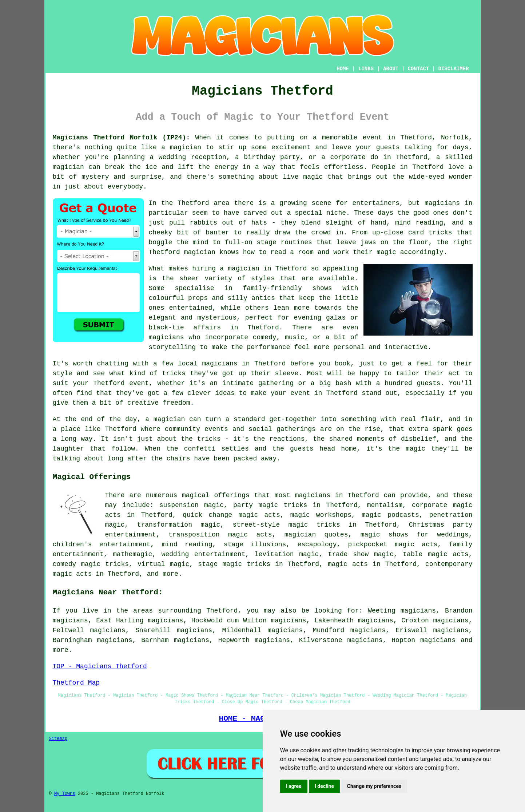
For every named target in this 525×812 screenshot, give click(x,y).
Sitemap (58, 739)
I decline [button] (324, 786)
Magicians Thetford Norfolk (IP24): (122, 138)
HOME (343, 69)
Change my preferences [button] (374, 786)
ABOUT (391, 69)
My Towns (65, 794)
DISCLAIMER (453, 69)
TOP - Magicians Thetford (100, 666)
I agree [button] (294, 786)
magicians (438, 640)
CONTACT (418, 69)
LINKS (366, 69)
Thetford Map (76, 683)
